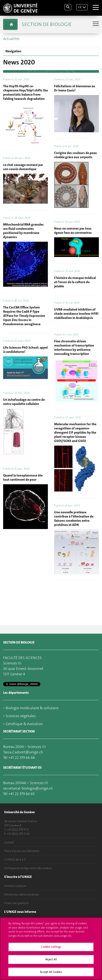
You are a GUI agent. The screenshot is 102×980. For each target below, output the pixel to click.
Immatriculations (15, 886)
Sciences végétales (21, 716)
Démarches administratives (22, 894)
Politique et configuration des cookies (28, 868)
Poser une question (16, 903)
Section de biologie (47, 24)
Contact (9, 842)
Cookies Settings (51, 949)
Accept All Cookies (51, 974)
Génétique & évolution (24, 724)
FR (80, 7)
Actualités (11, 39)
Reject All (51, 962)
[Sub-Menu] (95, 24)
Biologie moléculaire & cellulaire (32, 708)
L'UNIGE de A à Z (15, 859)
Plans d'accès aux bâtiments (22, 851)
